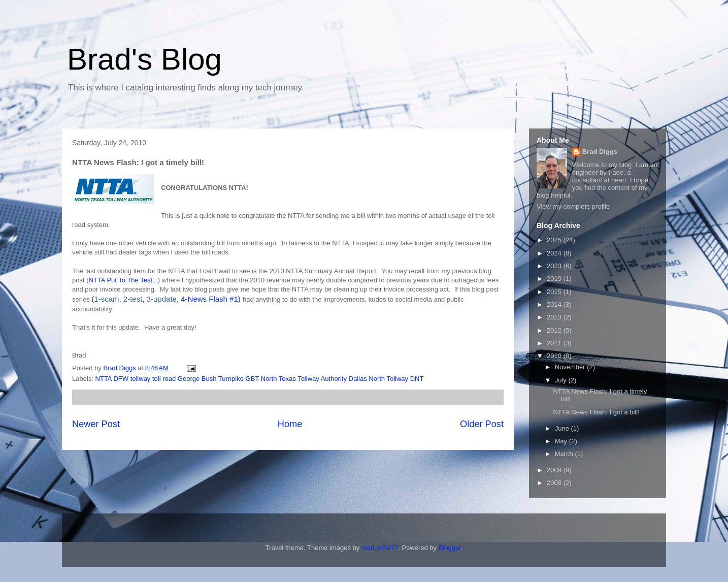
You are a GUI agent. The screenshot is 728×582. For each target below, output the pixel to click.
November (571, 367)
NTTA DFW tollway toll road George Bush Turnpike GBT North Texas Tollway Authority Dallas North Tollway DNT (260, 379)
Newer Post (96, 424)
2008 (555, 483)
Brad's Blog (144, 59)
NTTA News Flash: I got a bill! (596, 412)
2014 (555, 304)
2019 (555, 279)
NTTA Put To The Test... (123, 280)
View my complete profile (573, 206)
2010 (555, 356)
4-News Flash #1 (209, 299)
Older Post (482, 424)
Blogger (450, 548)
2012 (555, 330)
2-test (133, 299)
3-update (162, 299)
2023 (555, 266)
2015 (555, 292)
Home (290, 424)
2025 (555, 240)
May (562, 441)
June (563, 428)
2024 (555, 253)
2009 (555, 470)
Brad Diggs (600, 152)
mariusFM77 (380, 548)
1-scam (106, 299)
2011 (555, 343)
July (562, 380)
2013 (555, 317)
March (565, 454)
